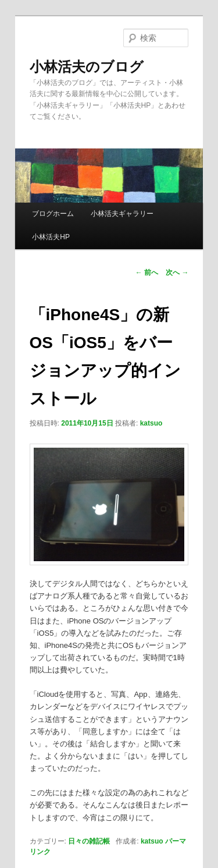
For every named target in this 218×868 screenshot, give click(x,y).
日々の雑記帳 (89, 841)
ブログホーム (53, 214)
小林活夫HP (51, 237)
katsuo (151, 423)
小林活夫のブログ (87, 67)
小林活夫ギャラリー (122, 214)
